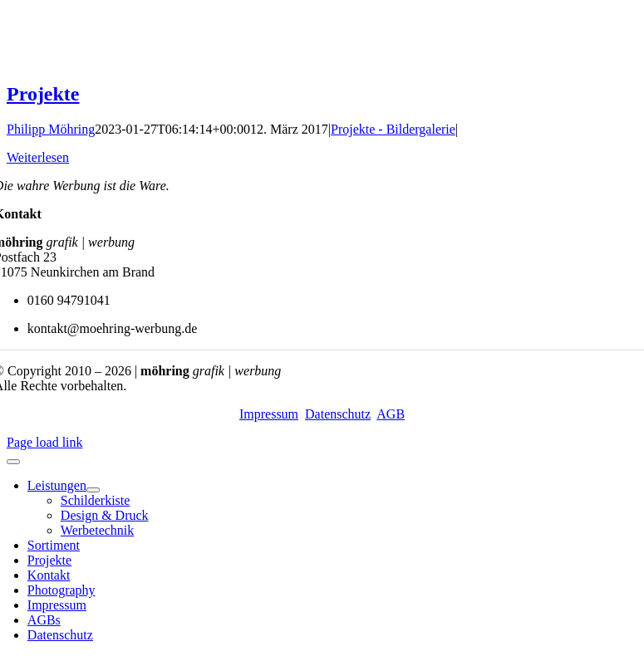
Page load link (45, 442)
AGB (391, 414)
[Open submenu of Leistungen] (93, 490)
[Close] (13, 462)
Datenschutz (338, 414)
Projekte (43, 94)
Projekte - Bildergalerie (393, 129)
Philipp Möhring (51, 129)
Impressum (269, 414)
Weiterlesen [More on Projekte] (38, 157)
